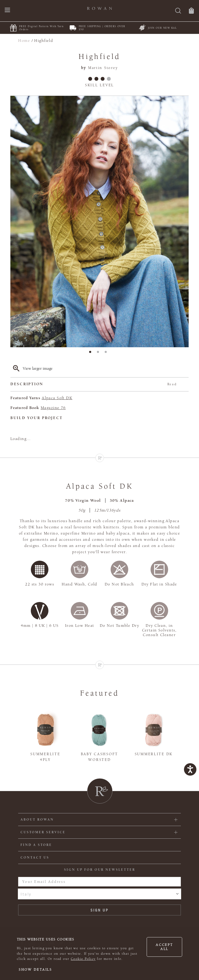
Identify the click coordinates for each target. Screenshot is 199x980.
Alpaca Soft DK (57, 398)
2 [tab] (99, 353)
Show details (35, 970)
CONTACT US (35, 858)
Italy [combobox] (26, 894)
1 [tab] (92, 353)
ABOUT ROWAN (37, 820)
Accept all (164, 947)
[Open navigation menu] (7, 10)
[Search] (178, 11)
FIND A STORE (36, 845)
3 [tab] (107, 353)
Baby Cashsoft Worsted (99, 757)
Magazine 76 (53, 408)
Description (94, 384)
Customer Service (43, 832)
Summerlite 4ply (45, 757)
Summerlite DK (154, 754)
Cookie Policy (83, 959)
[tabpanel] (99, 222)
